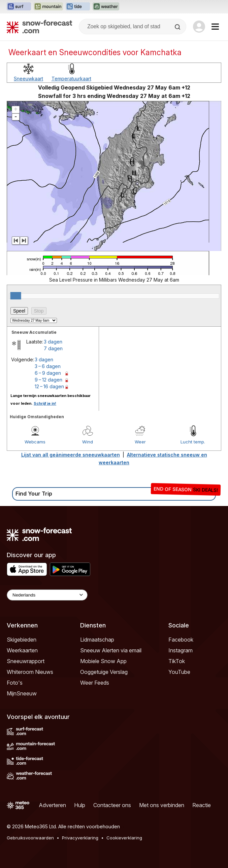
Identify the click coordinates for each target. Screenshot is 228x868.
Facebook (181, 640)
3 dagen (53, 342)
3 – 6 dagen (48, 366)
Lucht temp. (193, 442)
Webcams (35, 442)
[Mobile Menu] (215, 27)
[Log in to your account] (199, 27)
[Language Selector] (47, 595)
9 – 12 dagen (48, 380)
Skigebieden (22, 640)
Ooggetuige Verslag (104, 672)
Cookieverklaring (124, 838)
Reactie (202, 805)
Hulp (80, 805)
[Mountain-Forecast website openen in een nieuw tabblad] (48, 7)
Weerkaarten (22, 650)
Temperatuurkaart (71, 79)
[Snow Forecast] (39, 27)
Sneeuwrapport (26, 661)
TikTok (177, 661)
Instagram (181, 650)
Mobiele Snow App (103, 661)
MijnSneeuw (22, 693)
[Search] (178, 27)
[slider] (16, 296)
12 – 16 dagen (49, 386)
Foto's (15, 683)
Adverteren (52, 805)
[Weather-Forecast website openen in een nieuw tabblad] (106, 7)
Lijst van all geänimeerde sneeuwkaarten (71, 455)
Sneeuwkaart (28, 79)
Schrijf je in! (45, 403)
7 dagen (53, 348)
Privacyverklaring (80, 838)
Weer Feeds (95, 683)
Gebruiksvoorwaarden (30, 838)
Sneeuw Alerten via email (111, 650)
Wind (88, 442)
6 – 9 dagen (48, 373)
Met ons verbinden (162, 805)
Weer (140, 442)
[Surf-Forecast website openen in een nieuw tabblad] (19, 7)
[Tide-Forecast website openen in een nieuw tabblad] (78, 7)
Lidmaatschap (97, 640)
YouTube (179, 672)
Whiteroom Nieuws (30, 672)
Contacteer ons (112, 805)
